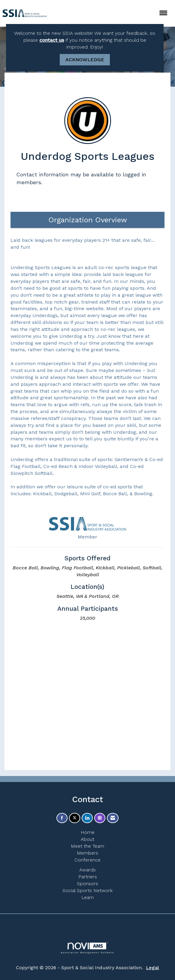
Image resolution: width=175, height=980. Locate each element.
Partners (88, 877)
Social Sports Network (87, 890)
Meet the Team (87, 846)
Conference (87, 860)
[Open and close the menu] (111, 13)
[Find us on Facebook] (62, 818)
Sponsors (87, 884)
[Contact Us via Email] (113, 818)
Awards (87, 870)
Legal (152, 968)
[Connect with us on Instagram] (100, 818)
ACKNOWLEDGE (85, 60)
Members (87, 853)
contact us (52, 40)
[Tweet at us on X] (75, 818)
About (87, 839)
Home (88, 832)
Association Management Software (87, 948)
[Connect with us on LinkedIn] (87, 818)
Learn (87, 897)
